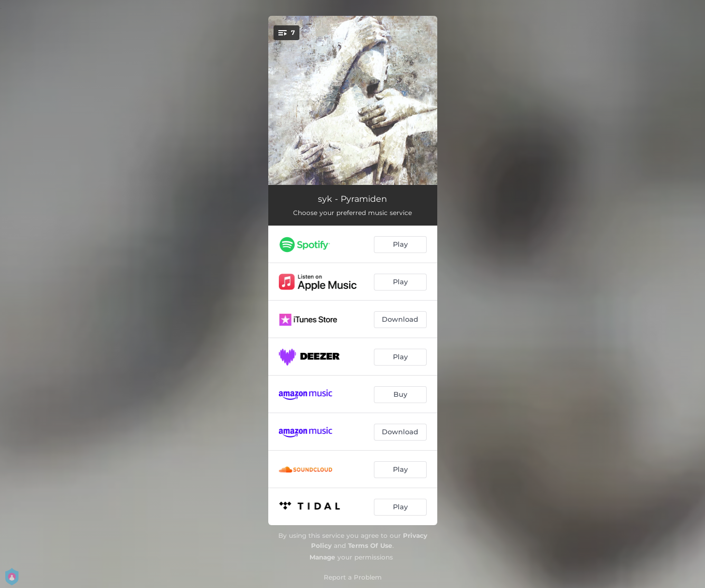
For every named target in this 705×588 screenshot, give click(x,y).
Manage (322, 557)
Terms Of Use (370, 545)
